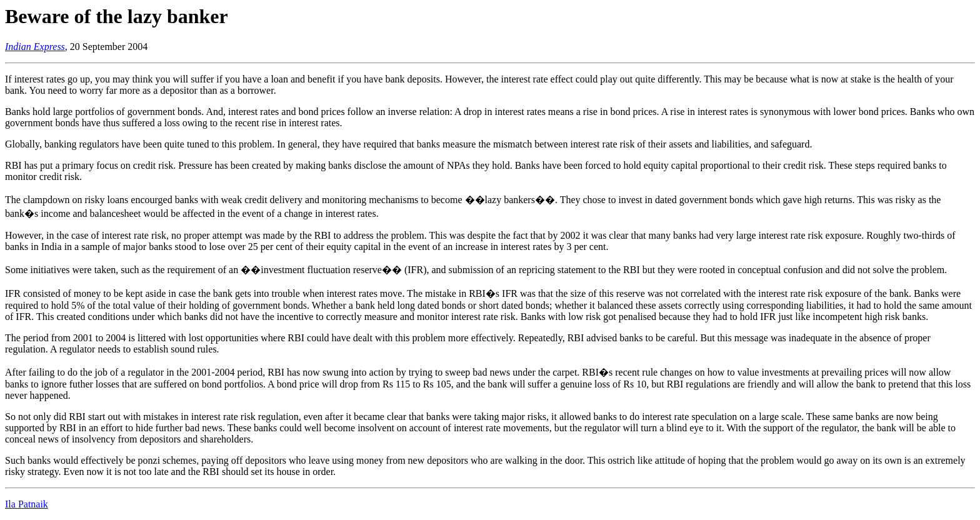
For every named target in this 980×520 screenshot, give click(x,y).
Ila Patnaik (27, 504)
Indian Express (35, 47)
